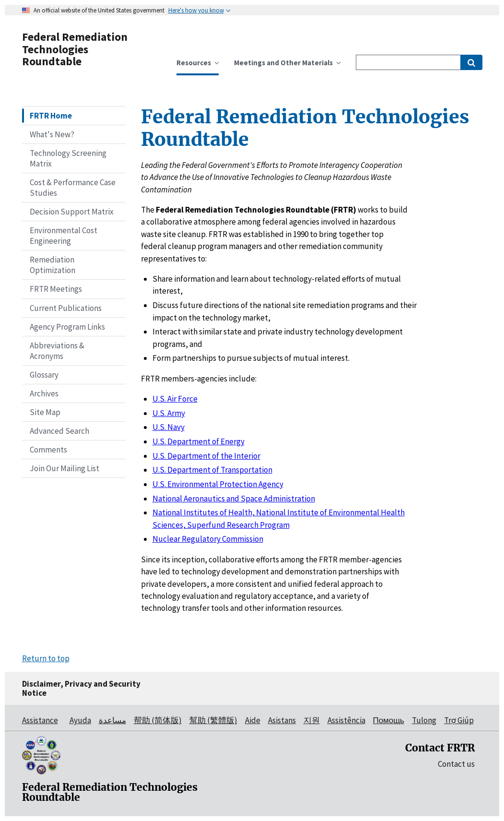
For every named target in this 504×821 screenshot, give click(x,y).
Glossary (44, 375)
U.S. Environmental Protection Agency (218, 484)
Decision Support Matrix (72, 212)
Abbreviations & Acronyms (57, 351)
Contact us (456, 764)
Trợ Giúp (459, 720)
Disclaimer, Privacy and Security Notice (81, 688)
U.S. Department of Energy (199, 441)
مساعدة (112, 720)
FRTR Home (51, 116)
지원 (312, 720)
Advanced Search (59, 431)
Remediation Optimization (53, 265)
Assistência (346, 720)
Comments (48, 450)
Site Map (45, 412)
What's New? (52, 134)
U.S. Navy (169, 427)
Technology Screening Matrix (68, 158)
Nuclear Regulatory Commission (208, 539)
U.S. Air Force (175, 399)
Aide (253, 720)
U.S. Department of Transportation (212, 470)
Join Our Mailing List (64, 468)
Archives (44, 393)
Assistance (40, 720)
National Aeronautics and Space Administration (234, 499)
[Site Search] (408, 62)
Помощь (389, 720)
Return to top (46, 658)
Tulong (424, 720)
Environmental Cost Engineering (64, 236)
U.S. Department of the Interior (206, 456)
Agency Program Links (67, 327)
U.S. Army (169, 413)
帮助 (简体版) (158, 720)
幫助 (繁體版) (213, 720)
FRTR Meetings (56, 289)
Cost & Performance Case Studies (73, 188)
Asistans (282, 720)
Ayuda (80, 720)
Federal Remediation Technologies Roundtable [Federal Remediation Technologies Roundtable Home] (75, 49)
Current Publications (66, 308)
